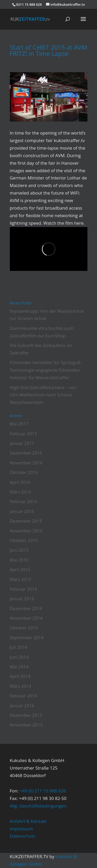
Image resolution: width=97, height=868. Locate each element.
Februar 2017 (24, 434)
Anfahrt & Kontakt (28, 821)
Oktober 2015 (24, 540)
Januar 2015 (22, 599)
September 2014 (27, 637)
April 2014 (20, 676)
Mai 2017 (19, 424)
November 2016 (26, 463)
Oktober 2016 (24, 472)
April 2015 (20, 569)
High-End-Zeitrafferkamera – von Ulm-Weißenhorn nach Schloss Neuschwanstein (43, 395)
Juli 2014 (18, 647)
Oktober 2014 (24, 628)
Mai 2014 (19, 667)
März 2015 (21, 579)
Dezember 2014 (26, 608)
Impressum (21, 829)
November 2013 (26, 725)
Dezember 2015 (26, 521)
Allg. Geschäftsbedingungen (38, 806)
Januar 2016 (22, 511)
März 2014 (21, 686)
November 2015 (26, 531)
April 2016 (20, 482)
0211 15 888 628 (29, 4)
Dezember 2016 (26, 453)
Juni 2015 (19, 550)
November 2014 (26, 618)
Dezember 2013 (26, 715)
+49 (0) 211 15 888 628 (43, 791)
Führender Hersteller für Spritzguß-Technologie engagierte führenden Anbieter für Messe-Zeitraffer (46, 370)
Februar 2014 (24, 696)
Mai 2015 (19, 560)
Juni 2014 (19, 657)
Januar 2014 (22, 706)
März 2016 (21, 492)
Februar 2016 (24, 501)
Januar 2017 (22, 443)
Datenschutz (23, 836)
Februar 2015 (24, 589)
